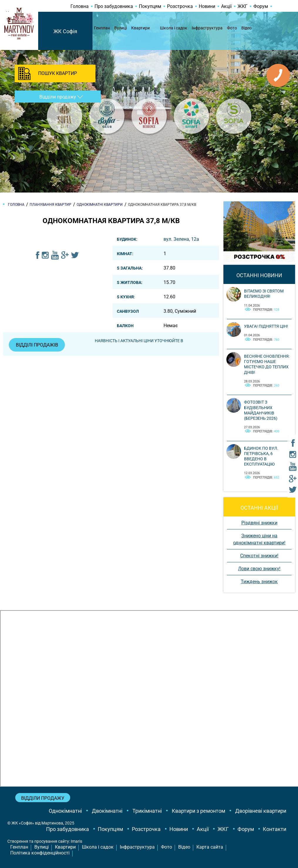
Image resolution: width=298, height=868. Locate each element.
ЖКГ (243, 6)
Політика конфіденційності (40, 853)
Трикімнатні (147, 811)
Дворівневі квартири (261, 811)
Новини (207, 6)
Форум (261, 6)
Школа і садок (174, 28)
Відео (246, 28)
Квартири (140, 28)
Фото (232, 28)
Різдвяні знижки (259, 523)
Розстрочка (180, 6)
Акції (226, 6)
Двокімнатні (107, 811)
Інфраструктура (207, 28)
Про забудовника (114, 6)
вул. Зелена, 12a (181, 239)
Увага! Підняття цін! (266, 326)
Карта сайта (210, 847)
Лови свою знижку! (259, 569)
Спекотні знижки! (259, 556)
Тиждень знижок (259, 582)
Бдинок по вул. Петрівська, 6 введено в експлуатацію (261, 456)
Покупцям (150, 6)
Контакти (275, 829)
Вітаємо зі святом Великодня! (264, 294)
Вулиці (121, 28)
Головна (80, 6)
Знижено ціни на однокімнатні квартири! (259, 539)
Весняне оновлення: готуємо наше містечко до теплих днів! (267, 364)
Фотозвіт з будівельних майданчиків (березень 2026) (261, 410)
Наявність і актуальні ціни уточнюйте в (140, 341)
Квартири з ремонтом (198, 811)
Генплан (102, 28)
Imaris (76, 841)
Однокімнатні (65, 811)
